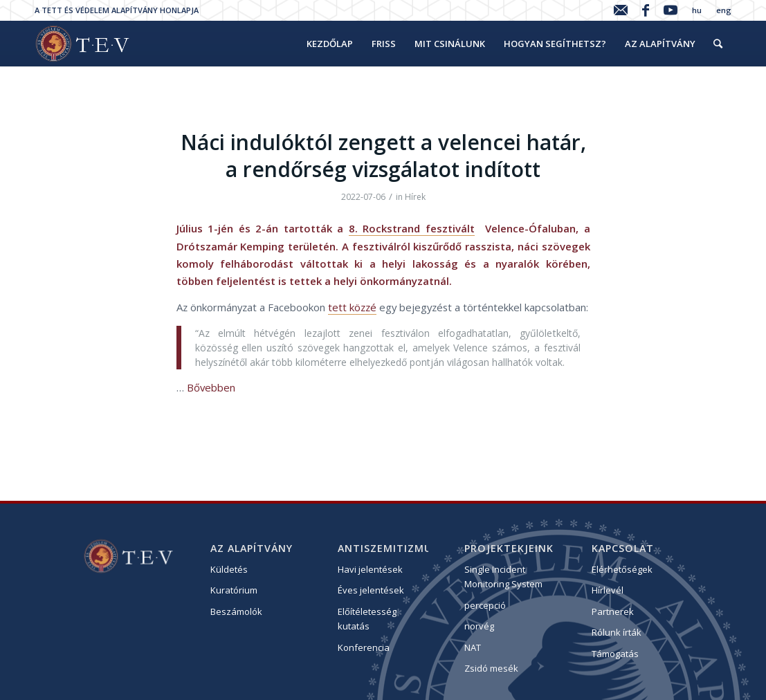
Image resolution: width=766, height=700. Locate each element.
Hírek (415, 197)
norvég (479, 626)
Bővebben (211, 387)
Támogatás (615, 654)
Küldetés (229, 569)
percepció (485, 605)
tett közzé (352, 307)
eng (724, 10)
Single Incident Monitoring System (503, 577)
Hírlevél (608, 590)
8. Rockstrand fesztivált (412, 228)
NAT (473, 647)
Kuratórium (234, 590)
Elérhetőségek (622, 569)
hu (697, 10)
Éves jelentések (371, 590)
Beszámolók (236, 611)
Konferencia (364, 647)
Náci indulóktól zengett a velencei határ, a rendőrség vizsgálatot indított (383, 156)
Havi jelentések (370, 569)
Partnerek (613, 611)
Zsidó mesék (491, 668)
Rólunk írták (617, 632)
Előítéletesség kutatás (367, 619)
